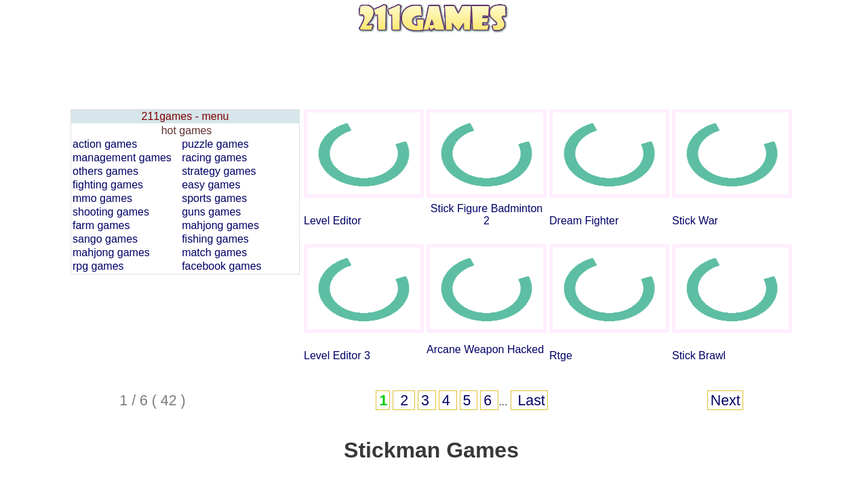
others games (105, 171)
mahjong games (220, 225)
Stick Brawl (699, 355)
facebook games (221, 266)
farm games (101, 225)
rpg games (98, 266)
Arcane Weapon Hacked (485, 349)
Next (726, 401)
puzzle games (215, 144)
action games (105, 144)
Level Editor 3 (337, 355)
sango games (105, 239)
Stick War (695, 221)
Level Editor (333, 221)
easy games (211, 185)
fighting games (108, 185)
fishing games (215, 239)
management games (122, 158)
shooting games (111, 212)
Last (530, 401)
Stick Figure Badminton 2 (487, 215)
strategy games (219, 171)
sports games (214, 198)
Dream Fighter (584, 221)
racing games (214, 158)
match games (214, 252)
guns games (211, 212)
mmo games (102, 198)
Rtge (561, 355)
